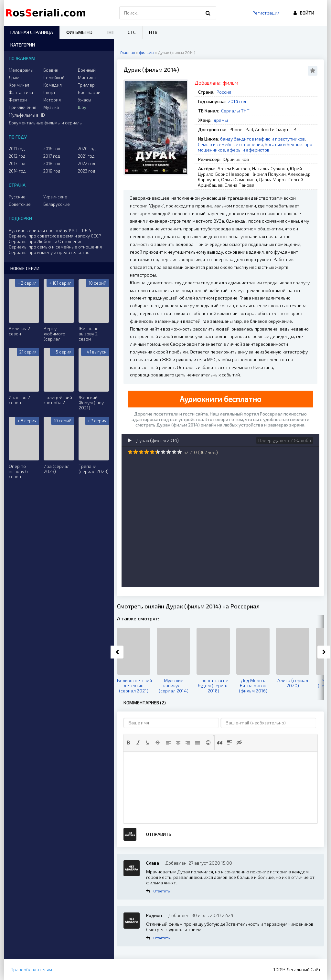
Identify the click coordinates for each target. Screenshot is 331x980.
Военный (87, 70)
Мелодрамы (21, 70)
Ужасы (85, 100)
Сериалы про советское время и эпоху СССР (55, 236)
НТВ (153, 32)
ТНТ (110, 32)
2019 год (52, 171)
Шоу (82, 107)
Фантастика (21, 92)
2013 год (17, 163)
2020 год (87, 149)
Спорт (49, 92)
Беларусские (57, 204)
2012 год (17, 156)
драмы (221, 120)
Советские (20, 204)
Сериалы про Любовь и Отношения (46, 241)
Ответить (161, 891)
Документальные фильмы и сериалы (46, 123)
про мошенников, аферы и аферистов (255, 147)
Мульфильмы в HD (27, 115)
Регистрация (266, 13)
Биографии (89, 92)
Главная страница (32, 32)
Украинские (55, 197)
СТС (132, 32)
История (52, 100)
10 (180, 452)
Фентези (18, 100)
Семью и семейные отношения (230, 144)
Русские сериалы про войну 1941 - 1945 (50, 230)
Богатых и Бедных (284, 144)
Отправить (159, 834)
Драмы (16, 78)
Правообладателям (31, 969)
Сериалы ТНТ (235, 111)
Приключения (22, 107)
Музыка (51, 107)
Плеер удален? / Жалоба (285, 440)
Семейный (54, 78)
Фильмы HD (79, 32)
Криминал (19, 85)
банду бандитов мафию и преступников (262, 139)
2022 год (87, 163)
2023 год (87, 171)
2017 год (52, 156)
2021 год (86, 156)
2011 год (17, 149)
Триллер (86, 85)
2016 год (52, 149)
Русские (17, 197)
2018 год (52, 163)
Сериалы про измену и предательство (49, 252)
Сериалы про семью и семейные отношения (55, 247)
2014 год (237, 101)
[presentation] (129, 743)
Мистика (87, 78)
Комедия (53, 85)
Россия (224, 92)
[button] (129, 743)
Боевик (51, 70)
